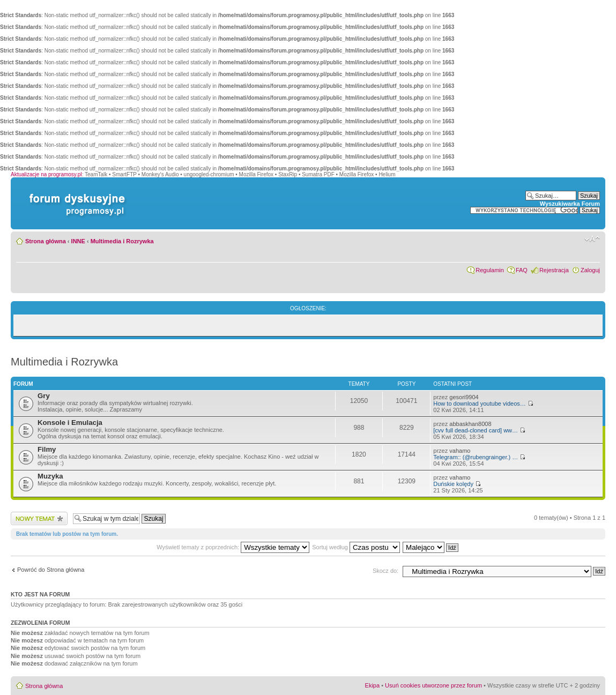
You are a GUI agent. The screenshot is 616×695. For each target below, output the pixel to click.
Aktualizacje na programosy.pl (46, 174)
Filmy (47, 449)
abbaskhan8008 (470, 424)
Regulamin (490, 270)
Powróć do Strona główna (51, 570)
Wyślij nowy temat (39, 518)
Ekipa (373, 685)
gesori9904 (464, 397)
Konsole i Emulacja (70, 423)
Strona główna (46, 241)
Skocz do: (385, 571)
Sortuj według (356, 547)
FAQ (522, 270)
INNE (78, 241)
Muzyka (50, 476)
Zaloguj (590, 270)
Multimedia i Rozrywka (122, 241)
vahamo (460, 451)
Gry (44, 396)
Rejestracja (554, 270)
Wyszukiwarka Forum (570, 204)
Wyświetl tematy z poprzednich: (233, 547)
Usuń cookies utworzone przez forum (433, 685)
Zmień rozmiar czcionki (592, 239)
